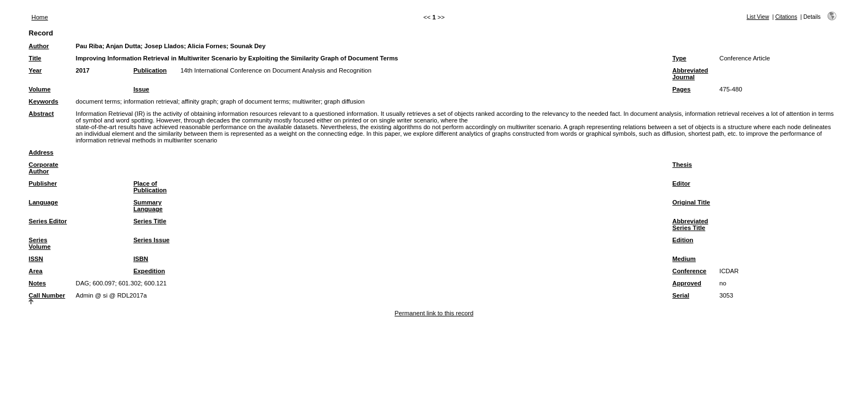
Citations (786, 17)
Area (36, 271)
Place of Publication (150, 187)
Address (41, 152)
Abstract (41, 114)
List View (758, 17)
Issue (141, 89)
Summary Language (148, 206)
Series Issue (151, 240)
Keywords (43, 101)
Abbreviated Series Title (691, 224)
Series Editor (48, 221)
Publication (150, 70)
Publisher (43, 183)
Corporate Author (43, 168)
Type (680, 58)
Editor (681, 183)
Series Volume (40, 243)
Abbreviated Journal (691, 74)
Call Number (47, 295)
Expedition (149, 271)
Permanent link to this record (434, 313)
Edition (683, 240)
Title (35, 58)
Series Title (150, 221)
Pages (682, 89)
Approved (687, 283)
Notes (37, 283)
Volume (40, 89)
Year (35, 70)
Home (40, 17)
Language (43, 202)
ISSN (36, 259)
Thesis (682, 165)
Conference (690, 271)
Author (39, 46)
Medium (684, 259)
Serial (681, 295)
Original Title (691, 202)
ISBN (141, 259)
